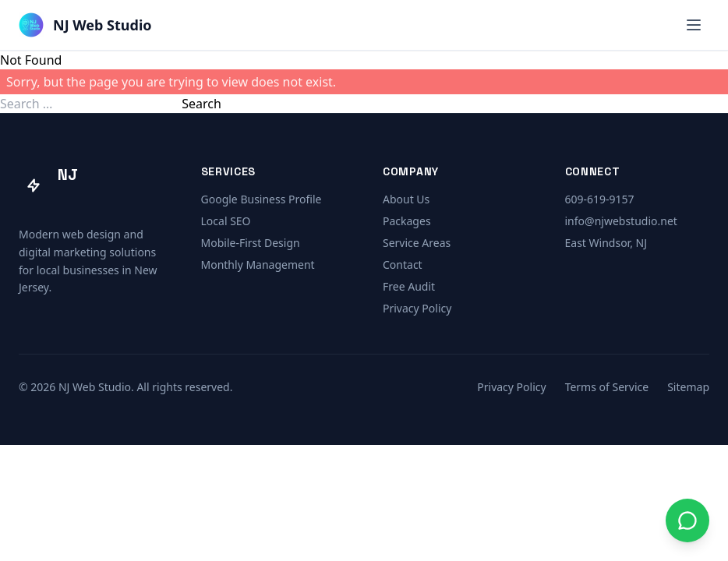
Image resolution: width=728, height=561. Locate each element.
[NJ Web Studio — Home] (85, 25)
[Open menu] (694, 25)
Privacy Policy (417, 308)
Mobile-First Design (251, 243)
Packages (407, 221)
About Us (406, 199)
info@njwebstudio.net (621, 221)
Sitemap (688, 387)
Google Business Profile (262, 199)
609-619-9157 (600, 199)
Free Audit (409, 286)
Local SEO (226, 221)
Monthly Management (258, 265)
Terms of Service (607, 387)
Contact (403, 265)
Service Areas (417, 243)
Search (201, 104)
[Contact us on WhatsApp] (687, 520)
